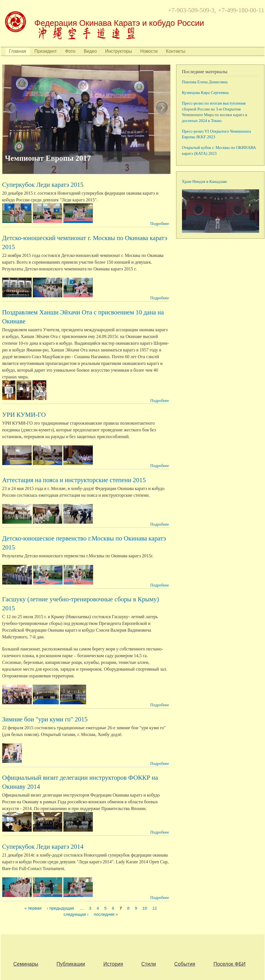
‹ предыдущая (60, 908)
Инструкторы (119, 51)
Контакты (176, 51)
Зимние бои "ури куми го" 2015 (45, 719)
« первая (33, 908)
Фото (70, 51)
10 (145, 908)
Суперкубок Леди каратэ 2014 (43, 847)
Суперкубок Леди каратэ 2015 (43, 185)
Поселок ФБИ (229, 964)
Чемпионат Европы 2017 (48, 158)
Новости (149, 51)
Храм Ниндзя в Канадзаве (205, 181)
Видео (90, 51)
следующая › (76, 915)
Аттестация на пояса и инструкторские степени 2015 (74, 480)
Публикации (71, 964)
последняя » (106, 915)
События (185, 964)
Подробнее (160, 224)
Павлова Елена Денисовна (205, 82)
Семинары (26, 964)
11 (155, 908)
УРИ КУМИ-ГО (24, 415)
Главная (18, 51)
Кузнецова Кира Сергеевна (205, 93)
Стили (149, 964)
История (113, 964)
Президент (46, 51)
